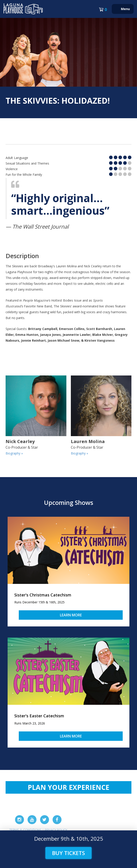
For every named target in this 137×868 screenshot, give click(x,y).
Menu (125, 9)
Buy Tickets (68, 853)
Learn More (71, 615)
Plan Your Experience (68, 787)
